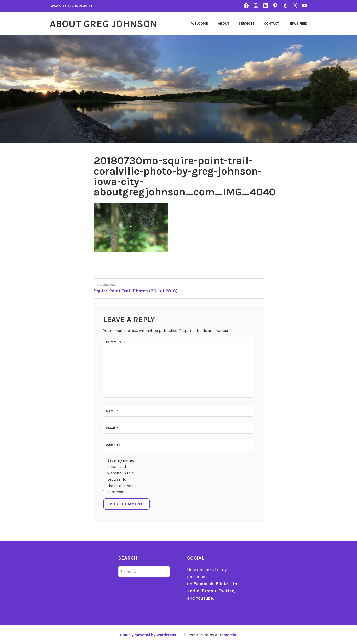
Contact (271, 23)
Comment (116, 342)
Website (113, 445)
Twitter (227, 591)
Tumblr (209, 591)
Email (112, 428)
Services (247, 23)
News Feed (298, 23)
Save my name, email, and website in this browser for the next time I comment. (121, 476)
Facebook (204, 583)
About (224, 23)
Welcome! (200, 23)
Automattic (227, 634)
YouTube (205, 598)
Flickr (222, 583)
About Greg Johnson (106, 24)
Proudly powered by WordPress (148, 634)
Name (112, 411)
